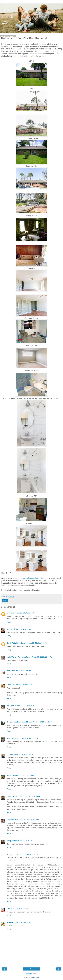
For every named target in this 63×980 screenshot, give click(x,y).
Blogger (36, 978)
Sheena (10, 922)
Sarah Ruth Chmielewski (17, 643)
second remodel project (32, 578)
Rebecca (10, 775)
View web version (31, 973)
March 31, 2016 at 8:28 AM (22, 841)
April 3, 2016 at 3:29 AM (20, 909)
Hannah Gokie (12, 820)
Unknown (11, 613)
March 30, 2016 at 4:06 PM (21, 629)
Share (5, 601)
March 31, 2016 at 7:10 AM (24, 775)
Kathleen (11, 706)
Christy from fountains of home (19, 722)
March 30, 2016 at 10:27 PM (28, 738)
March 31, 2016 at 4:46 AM (24, 754)
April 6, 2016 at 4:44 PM (22, 922)
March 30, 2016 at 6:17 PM (23, 685)
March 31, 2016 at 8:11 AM (30, 796)
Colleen (10, 754)
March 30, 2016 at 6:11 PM (21, 671)
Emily (9, 841)
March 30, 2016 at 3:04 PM (25, 613)
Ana (8, 671)
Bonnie (10, 685)
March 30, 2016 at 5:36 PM (42, 657)
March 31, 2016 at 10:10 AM (28, 855)
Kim (8, 629)
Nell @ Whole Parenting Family (19, 657)
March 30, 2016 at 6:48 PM (25, 706)
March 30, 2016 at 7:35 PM (42, 722)
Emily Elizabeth (13, 796)
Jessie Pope (12, 738)
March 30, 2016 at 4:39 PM (37, 643)
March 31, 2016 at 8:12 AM (29, 820)
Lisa (8, 909)
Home (31, 969)
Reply (9, 622)
